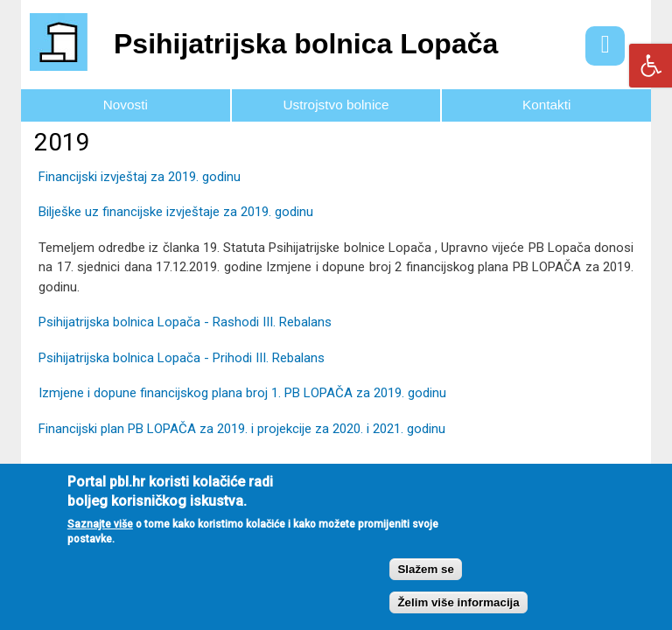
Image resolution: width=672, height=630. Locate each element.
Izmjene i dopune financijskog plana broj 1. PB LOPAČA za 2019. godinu (242, 393)
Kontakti (546, 105)
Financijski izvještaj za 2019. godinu (140, 177)
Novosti (126, 105)
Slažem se (425, 584)
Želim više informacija (458, 618)
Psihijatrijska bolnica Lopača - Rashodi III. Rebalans (185, 322)
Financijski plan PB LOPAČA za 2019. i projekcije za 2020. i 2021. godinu (242, 429)
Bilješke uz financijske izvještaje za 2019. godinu (176, 212)
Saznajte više (100, 540)
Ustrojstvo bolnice (336, 105)
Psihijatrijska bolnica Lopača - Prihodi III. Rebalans (182, 358)
